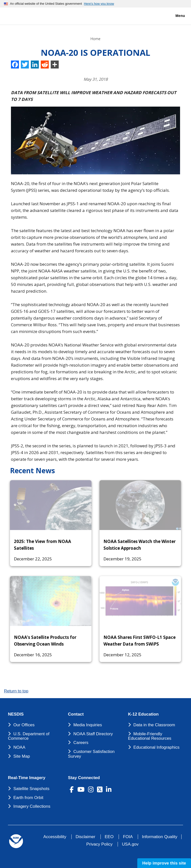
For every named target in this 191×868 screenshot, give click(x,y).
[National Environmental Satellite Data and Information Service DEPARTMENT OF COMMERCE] (19, 15)
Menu (175, 16)
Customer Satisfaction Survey (91, 754)
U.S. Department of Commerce (29, 736)
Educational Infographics (156, 747)
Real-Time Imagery (27, 778)
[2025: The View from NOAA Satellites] (51, 505)
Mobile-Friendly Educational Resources (150, 736)
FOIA (128, 837)
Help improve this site (164, 863)
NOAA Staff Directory (93, 734)
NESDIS (16, 714)
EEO (109, 837)
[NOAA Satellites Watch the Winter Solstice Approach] (140, 505)
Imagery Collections (32, 806)
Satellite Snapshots (31, 789)
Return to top (16, 691)
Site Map (22, 756)
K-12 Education (143, 714)
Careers (81, 743)
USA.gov (130, 844)
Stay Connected (84, 778)
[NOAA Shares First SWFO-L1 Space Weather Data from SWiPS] (140, 601)
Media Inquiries (88, 725)
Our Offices (24, 725)
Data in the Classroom (154, 725)
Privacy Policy (99, 844)
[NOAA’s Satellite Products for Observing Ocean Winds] (51, 601)
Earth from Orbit (28, 798)
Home (95, 39)
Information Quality (160, 837)
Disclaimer (85, 837)
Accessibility (55, 837)
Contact (76, 714)
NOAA (19, 747)
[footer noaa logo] (16, 841)
